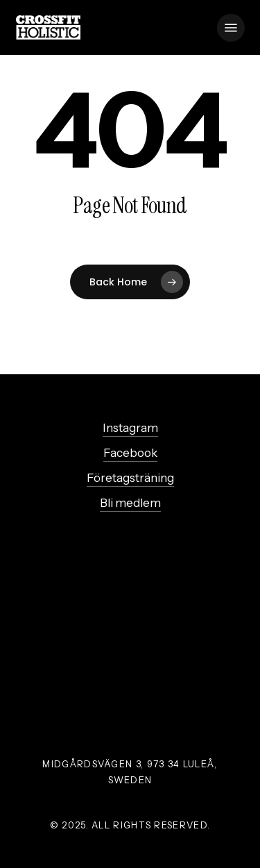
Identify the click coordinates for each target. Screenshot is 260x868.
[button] (231, 28)
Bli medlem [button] (130, 503)
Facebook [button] (130, 453)
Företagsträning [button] (130, 478)
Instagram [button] (130, 428)
